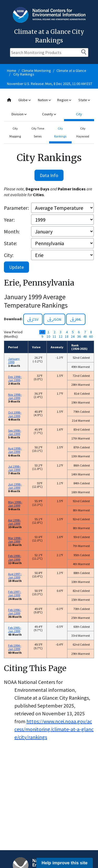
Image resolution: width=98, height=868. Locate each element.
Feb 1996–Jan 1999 (15, 612)
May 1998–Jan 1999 (15, 504)
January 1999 (14, 360)
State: (10, 243)
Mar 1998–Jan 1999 (15, 540)
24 (73, 337)
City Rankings (24, 74)
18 (67, 337)
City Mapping (15, 132)
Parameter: (16, 208)
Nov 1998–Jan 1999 (15, 396)
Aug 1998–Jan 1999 (15, 450)
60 (91, 337)
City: (9, 255)
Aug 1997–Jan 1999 (15, 576)
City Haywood (83, 132)
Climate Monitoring (36, 71)
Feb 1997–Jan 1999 (15, 593)
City (79, 114)
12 (61, 337)
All (42, 332)
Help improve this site (65, 863)
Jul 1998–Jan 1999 (14, 468)
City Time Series (38, 132)
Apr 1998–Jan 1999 (15, 522)
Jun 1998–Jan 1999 (15, 486)
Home (12, 71)
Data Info (49, 175)
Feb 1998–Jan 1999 (15, 558)
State (84, 100)
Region (64, 100)
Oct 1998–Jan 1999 (15, 414)
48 (85, 337)
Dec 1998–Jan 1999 (15, 378)
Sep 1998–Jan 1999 (15, 432)
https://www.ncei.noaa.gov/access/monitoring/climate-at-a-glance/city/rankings (54, 729)
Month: (12, 231)
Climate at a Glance (71, 71)
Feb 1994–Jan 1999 (15, 647)
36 (79, 337)
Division (19, 114)
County (49, 114)
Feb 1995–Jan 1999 (15, 629)
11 (54, 337)
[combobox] (49, 107)
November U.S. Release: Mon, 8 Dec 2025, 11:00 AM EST (50, 84)
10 (48, 337)
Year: (9, 220)
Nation (44, 100)
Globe (24, 100)
